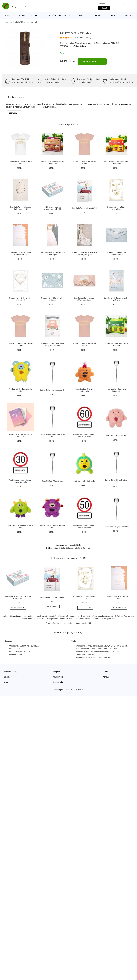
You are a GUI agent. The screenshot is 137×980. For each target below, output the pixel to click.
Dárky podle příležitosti (74, 548)
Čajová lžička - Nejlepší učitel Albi (116, 527)
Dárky (82, 15)
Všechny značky (10, 672)
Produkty (12, 22)
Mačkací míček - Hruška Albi (85, 481)
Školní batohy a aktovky (58, 15)
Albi (89, 623)
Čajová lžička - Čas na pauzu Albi (53, 390)
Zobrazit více (14, 113)
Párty (98, 15)
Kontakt (106, 677)
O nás (105, 672)
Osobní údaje (59, 682)
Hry (112, 15)
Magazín (57, 672)
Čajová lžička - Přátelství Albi (53, 481)
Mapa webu (58, 677)
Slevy (6, 682)
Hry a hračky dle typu (28, 15)
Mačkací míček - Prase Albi (116, 436)
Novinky (7, 677)
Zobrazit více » (80, 46)
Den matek (87, 548)
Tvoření (128, 15)
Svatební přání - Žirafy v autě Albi (84, 208)
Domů (7, 15)
